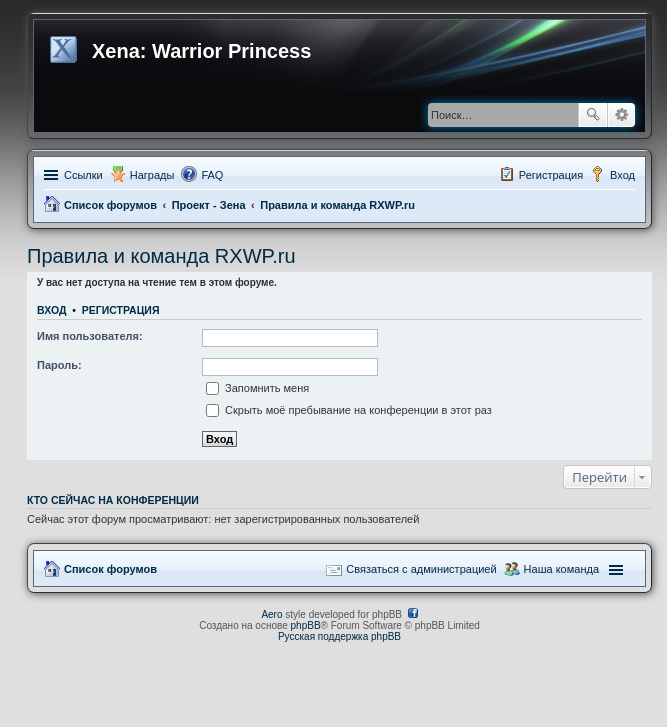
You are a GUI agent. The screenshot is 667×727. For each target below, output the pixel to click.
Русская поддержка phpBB (339, 636)
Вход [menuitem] (622, 175)
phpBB (306, 625)
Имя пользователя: (90, 336)
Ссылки (83, 175)
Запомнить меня (257, 388)
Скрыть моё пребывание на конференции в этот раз (349, 410)
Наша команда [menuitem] (561, 569)
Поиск (593, 115)
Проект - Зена (209, 205)
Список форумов (110, 205)
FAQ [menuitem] (212, 175)
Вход (51, 310)
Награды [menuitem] (152, 175)
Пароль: (59, 365)
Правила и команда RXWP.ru (337, 205)
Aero (271, 614)
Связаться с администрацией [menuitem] (421, 569)
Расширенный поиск (621, 115)
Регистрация (121, 310)
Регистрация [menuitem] (551, 175)
